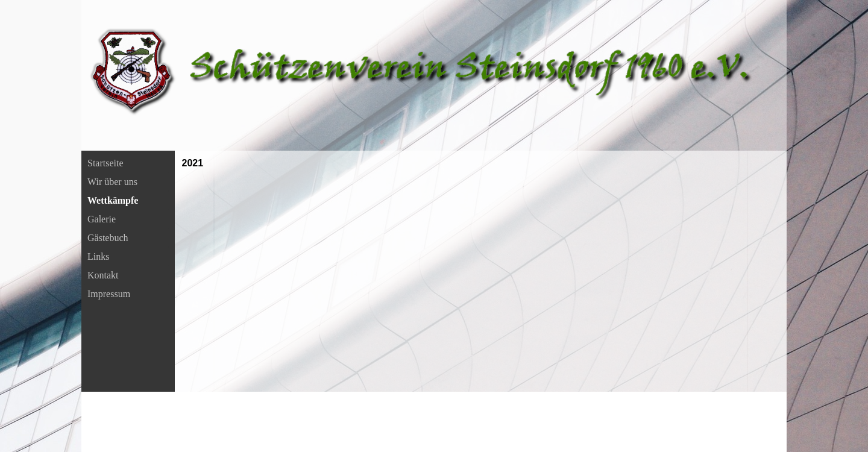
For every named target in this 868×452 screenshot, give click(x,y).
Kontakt (103, 275)
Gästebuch (108, 238)
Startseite (105, 163)
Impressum (109, 294)
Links (98, 256)
